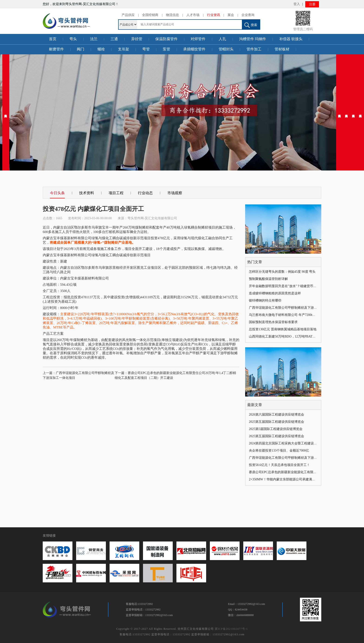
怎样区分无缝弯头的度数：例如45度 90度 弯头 (282, 272)
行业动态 (145, 193)
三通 (114, 39)
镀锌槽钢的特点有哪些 (265, 300)
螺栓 (101, 49)
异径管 (137, 39)
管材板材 (282, 49)
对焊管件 (198, 39)
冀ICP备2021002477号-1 (231, 629)
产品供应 (128, 15)
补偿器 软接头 (291, 39)
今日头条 (57, 193)
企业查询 (248, 15)
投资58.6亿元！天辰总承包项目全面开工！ (279, 465)
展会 (231, 15)
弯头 (73, 39)
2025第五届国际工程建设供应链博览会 (276, 422)
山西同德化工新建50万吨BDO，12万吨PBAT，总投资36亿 (290, 336)
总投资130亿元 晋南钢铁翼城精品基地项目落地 (283, 329)
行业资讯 (214, 15)
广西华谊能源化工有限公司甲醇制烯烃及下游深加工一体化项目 (294, 308)
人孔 (222, 39)
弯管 (146, 49)
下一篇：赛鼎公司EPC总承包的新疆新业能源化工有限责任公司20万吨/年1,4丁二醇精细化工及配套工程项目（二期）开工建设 (175, 375)
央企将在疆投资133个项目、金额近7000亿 (279, 451)
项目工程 (116, 193)
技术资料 (87, 193)
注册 (312, 4)
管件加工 (254, 49)
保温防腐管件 (166, 39)
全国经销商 (150, 15)
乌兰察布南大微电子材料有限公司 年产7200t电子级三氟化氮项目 (295, 315)
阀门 (81, 49)
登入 (297, 4)
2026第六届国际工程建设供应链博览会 (276, 415)
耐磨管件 (56, 49)
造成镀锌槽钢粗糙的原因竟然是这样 (275, 293)
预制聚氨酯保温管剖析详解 (268, 279)
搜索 (251, 25)
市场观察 (175, 193)
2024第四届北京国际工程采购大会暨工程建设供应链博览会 (291, 443)
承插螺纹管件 (194, 49)
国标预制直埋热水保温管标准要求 (273, 322)
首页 (53, 39)
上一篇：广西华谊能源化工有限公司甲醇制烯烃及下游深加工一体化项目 (78, 375)
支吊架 (123, 49)
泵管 (166, 49)
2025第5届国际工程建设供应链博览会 (276, 429)
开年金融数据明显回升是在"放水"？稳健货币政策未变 (288, 286)
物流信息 (172, 15)
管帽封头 (226, 49)
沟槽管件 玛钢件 (253, 39)
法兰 (94, 39)
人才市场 (193, 15)
